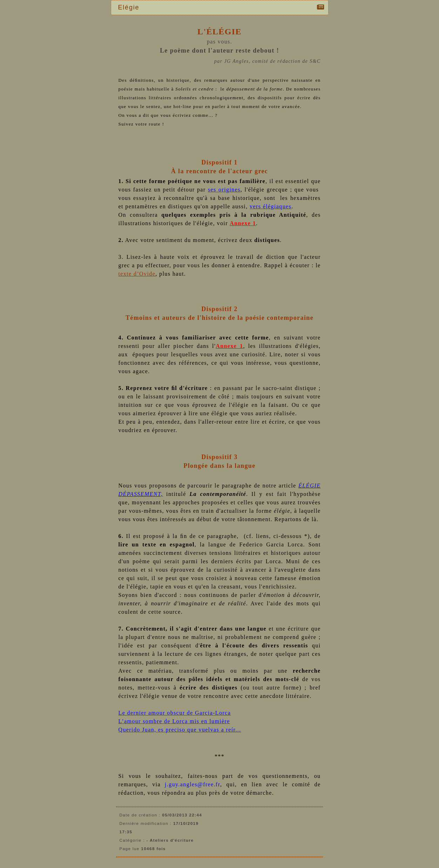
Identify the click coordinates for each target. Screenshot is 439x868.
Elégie (131, 7)
